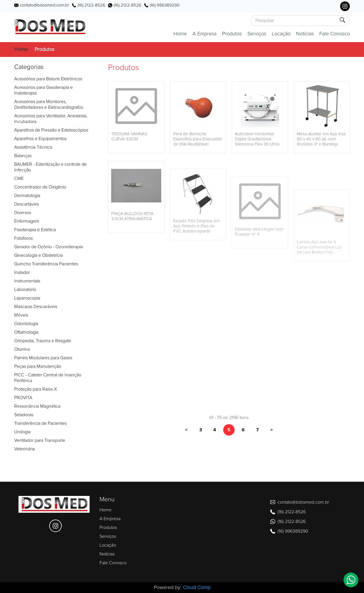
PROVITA (23, 398)
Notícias (305, 34)
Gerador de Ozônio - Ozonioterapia (48, 247)
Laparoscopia (27, 298)
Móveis (21, 315)
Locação (281, 34)
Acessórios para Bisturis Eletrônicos (48, 79)
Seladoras (24, 415)
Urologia (22, 432)
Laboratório (25, 290)
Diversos (23, 213)
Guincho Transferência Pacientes (46, 264)
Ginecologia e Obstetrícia (38, 255)
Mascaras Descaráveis (36, 307)
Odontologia (26, 324)
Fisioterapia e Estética (35, 230)
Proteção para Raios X (36, 389)
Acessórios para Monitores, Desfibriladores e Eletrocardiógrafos (49, 104)
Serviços (257, 34)
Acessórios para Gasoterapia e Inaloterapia (44, 90)
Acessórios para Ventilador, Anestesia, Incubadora (51, 119)
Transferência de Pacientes (40, 423)
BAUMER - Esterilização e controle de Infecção (50, 167)
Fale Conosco (335, 34)
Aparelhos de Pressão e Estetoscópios (51, 130)
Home (180, 34)
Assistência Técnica (33, 147)
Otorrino (22, 349)
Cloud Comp (197, 588)
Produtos (232, 34)
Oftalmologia (26, 332)
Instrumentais (27, 281)
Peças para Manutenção (38, 366)
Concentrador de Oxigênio (40, 187)
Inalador (22, 272)
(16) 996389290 (165, 5)
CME (19, 178)
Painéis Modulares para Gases (43, 358)
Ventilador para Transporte (40, 440)
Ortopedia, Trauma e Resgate (43, 341)
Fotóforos (23, 238)
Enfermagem (27, 221)
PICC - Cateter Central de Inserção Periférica (48, 378)
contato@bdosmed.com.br (45, 5)
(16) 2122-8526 (91, 5)
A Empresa (204, 34)
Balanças (23, 156)
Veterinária (24, 449)
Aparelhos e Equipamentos (40, 139)
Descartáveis (27, 204)
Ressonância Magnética (37, 406)
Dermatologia (27, 196)
